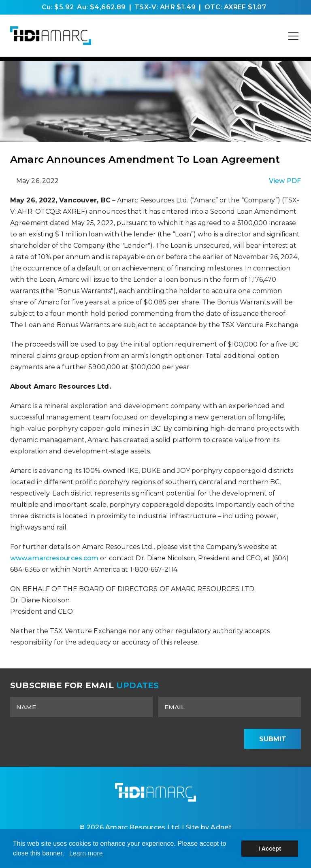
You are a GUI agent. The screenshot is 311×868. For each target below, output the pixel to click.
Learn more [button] (86, 853)
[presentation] (175, 739)
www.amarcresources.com (55, 558)
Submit (273, 739)
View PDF (285, 181)
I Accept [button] (270, 849)
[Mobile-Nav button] (294, 36)
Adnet (221, 827)
